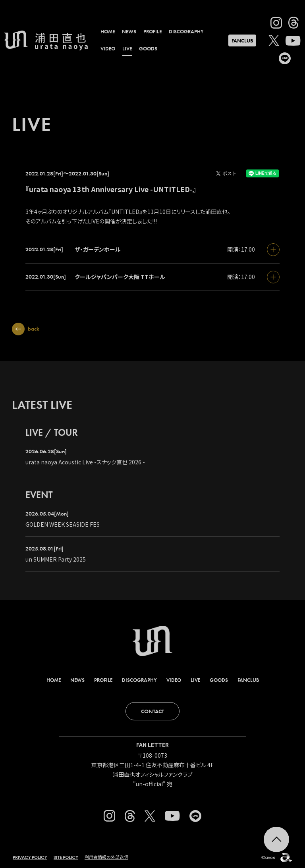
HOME (108, 32)
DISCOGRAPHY (186, 32)
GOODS (148, 49)
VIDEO (108, 49)
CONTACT (152, 711)
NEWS (129, 32)
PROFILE (152, 32)
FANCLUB (242, 41)
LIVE (127, 49)
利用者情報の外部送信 (106, 857)
